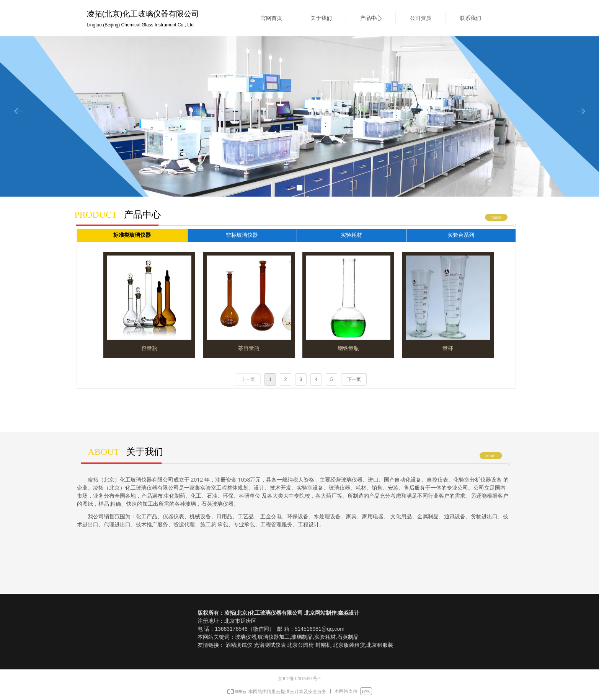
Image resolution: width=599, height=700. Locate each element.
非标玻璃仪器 (242, 235)
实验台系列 (461, 235)
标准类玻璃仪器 (132, 235)
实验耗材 (351, 235)
